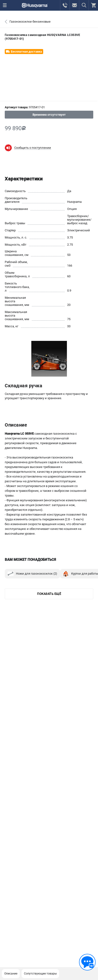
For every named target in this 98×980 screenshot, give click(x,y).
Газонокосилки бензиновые (30, 22)
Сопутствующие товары (40, 974)
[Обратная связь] (87, 962)
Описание (11, 974)
